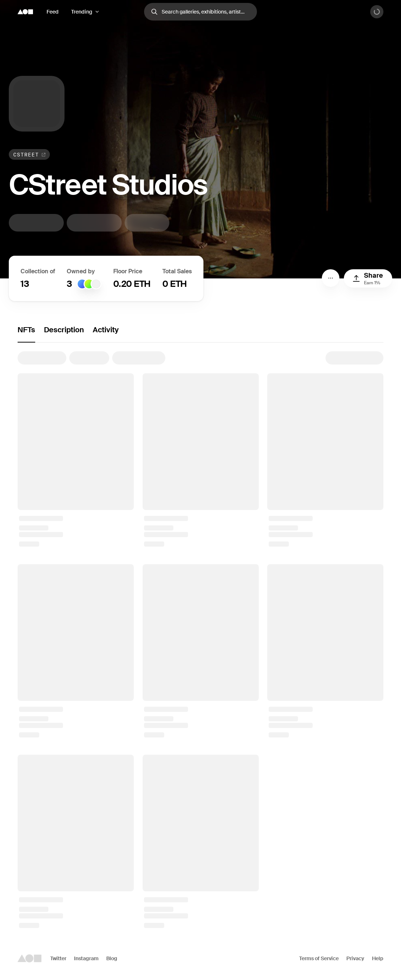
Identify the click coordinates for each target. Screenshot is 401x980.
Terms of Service (319, 958)
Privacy (355, 958)
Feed (53, 12)
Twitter (58, 958)
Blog (112, 958)
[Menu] (331, 278)
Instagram (86, 958)
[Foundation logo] (25, 12)
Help (378, 958)
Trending (82, 12)
